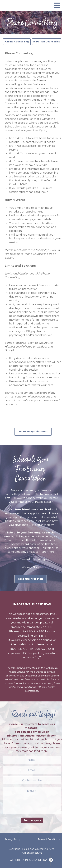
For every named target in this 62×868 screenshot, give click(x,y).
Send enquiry (32, 820)
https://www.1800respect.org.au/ (28, 653)
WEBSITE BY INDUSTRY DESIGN (29, 860)
